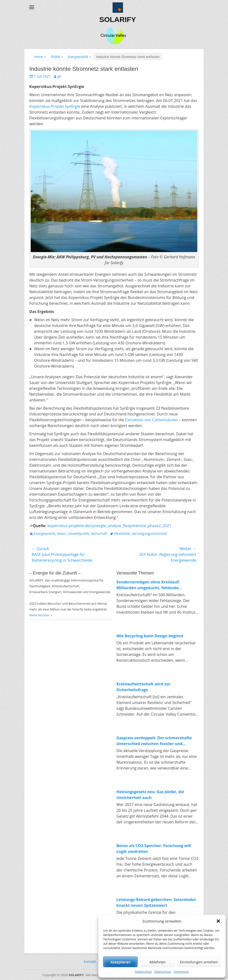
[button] (218, 921)
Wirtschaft (99, 534)
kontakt (90, 962)
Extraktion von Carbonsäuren (152, 420)
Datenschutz (143, 972)
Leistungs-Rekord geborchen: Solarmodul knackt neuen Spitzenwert (156, 902)
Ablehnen (157, 962)
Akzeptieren (120, 962)
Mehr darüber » (41, 615)
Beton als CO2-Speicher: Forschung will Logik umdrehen (154, 849)
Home (40, 57)
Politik (57, 57)
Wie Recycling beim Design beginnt (150, 636)
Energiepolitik (80, 57)
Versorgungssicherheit (149, 534)
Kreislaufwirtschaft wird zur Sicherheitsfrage (144, 687)
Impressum (181, 972)
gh (59, 76)
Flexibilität (122, 534)
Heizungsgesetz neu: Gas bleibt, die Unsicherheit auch (150, 795)
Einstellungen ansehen (199, 962)
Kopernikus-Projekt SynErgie (55, 106)
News (61, 534)
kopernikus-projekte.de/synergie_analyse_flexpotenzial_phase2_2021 (109, 526)
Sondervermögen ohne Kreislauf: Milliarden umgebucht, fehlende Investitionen (148, 585)
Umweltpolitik (78, 534)
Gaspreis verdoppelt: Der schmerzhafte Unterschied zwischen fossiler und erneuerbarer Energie (154, 741)
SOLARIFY (118, 19)
